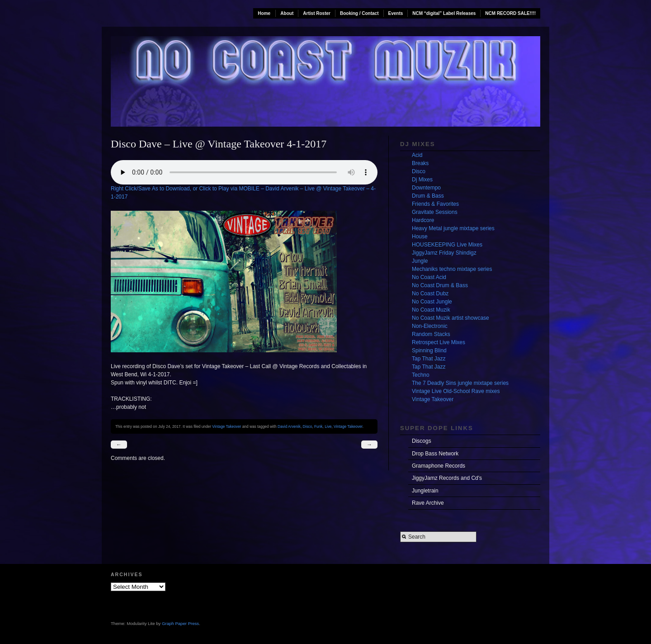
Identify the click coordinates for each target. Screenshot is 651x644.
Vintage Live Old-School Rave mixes (456, 391)
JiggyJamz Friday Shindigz (444, 253)
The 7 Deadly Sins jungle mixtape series (460, 383)
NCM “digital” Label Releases (444, 13)
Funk (318, 426)
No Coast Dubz (430, 294)
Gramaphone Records (439, 466)
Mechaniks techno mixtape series (452, 269)
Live (328, 426)
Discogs (422, 441)
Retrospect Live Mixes (439, 342)
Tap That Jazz (429, 359)
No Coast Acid (429, 277)
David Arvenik (289, 426)
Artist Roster (317, 13)
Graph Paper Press (180, 623)
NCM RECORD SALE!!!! (510, 13)
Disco (308, 426)
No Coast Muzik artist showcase (451, 318)
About (287, 13)
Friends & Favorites (435, 204)
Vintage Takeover (226, 426)
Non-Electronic (430, 326)
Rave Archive (428, 503)
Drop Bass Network (435, 454)
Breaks (420, 163)
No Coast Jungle (432, 302)
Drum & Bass (428, 196)
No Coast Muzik (431, 310)
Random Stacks (431, 334)
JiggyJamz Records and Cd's (447, 478)
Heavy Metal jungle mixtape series (453, 228)
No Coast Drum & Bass (440, 285)
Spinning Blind (429, 350)
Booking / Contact (359, 13)
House (420, 237)
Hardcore (423, 220)
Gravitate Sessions (435, 212)
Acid (417, 155)
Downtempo (426, 188)
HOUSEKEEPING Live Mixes (447, 245)
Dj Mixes (422, 180)
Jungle (420, 261)
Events (396, 13)
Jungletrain (425, 491)
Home (264, 13)
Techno (421, 375)
